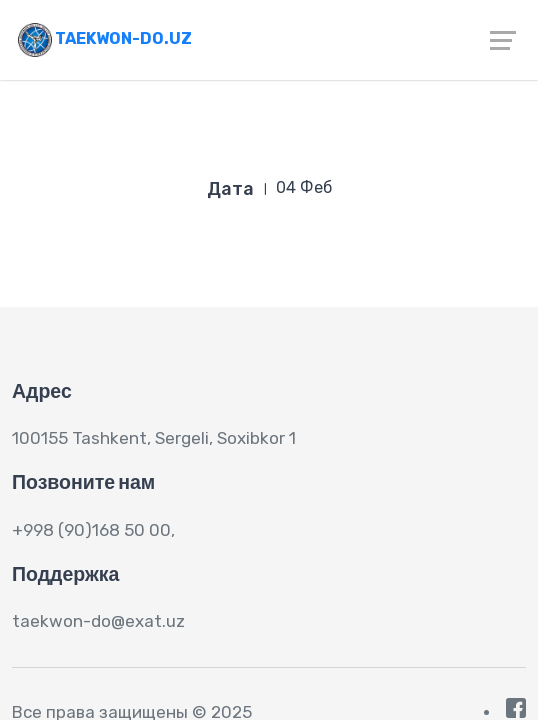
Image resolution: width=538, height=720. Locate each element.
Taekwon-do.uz (105, 38)
